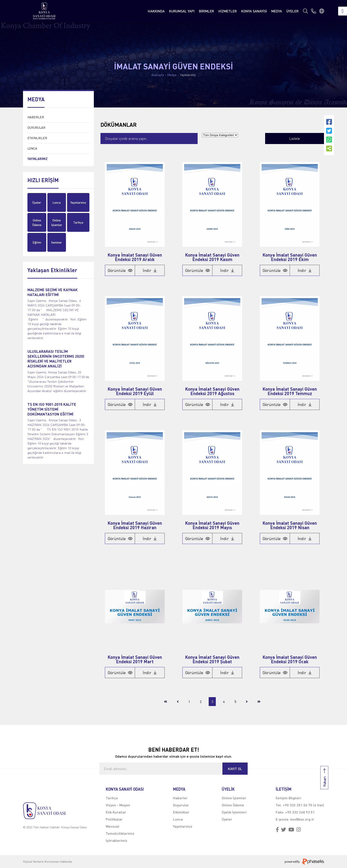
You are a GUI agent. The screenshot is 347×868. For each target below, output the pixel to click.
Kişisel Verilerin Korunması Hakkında (47, 862)
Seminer (57, 242)
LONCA (32, 148)
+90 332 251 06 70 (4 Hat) (303, 805)
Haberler (180, 798)
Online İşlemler (57, 222)
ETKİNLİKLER (37, 138)
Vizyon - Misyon (118, 805)
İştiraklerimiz (117, 840)
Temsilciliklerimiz (120, 833)
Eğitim (37, 242)
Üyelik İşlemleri (234, 812)
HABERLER (36, 117)
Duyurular (181, 805)
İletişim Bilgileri (288, 798)
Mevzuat (113, 826)
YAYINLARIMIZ (38, 159)
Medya (172, 75)
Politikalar (114, 819)
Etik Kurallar (116, 812)
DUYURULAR (36, 128)
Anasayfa (158, 75)
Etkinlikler (181, 812)
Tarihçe (78, 222)
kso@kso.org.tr (302, 819)
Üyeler (37, 202)
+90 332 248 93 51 (300, 812)
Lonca (57, 202)
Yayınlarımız (188, 75)
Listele (295, 138)
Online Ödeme (37, 222)
